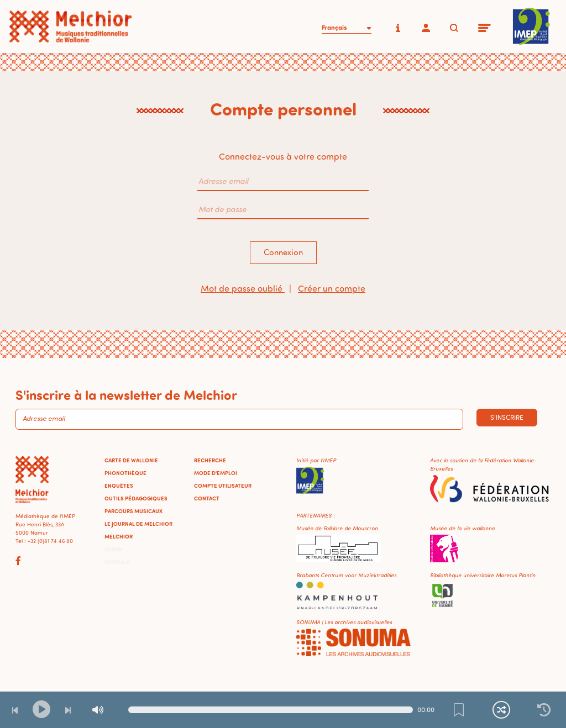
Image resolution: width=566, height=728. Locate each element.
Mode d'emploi (216, 473)
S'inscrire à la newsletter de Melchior (126, 394)
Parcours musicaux (133, 511)
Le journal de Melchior (138, 524)
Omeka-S (117, 562)
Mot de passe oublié (243, 288)
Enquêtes (119, 486)
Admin (113, 549)
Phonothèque (125, 473)
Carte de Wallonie (131, 460)
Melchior (119, 536)
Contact (207, 498)
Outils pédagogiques (136, 498)
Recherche (210, 460)
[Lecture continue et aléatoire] (501, 710)
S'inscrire (507, 417)
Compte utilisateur (223, 486)
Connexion (283, 252)
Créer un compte (332, 288)
